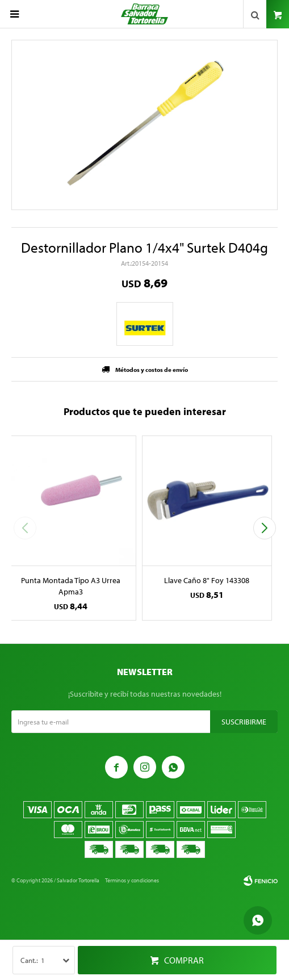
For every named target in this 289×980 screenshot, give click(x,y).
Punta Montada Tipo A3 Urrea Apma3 (71, 586)
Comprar (184, 960)
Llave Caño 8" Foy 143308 (207, 580)
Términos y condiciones (132, 880)
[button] (264, 528)
